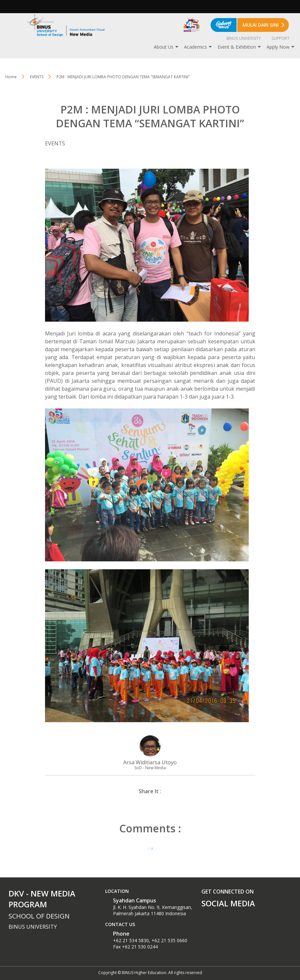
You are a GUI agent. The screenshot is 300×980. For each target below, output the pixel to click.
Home (11, 77)
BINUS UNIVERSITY (244, 38)
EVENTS (37, 77)
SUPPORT (280, 38)
